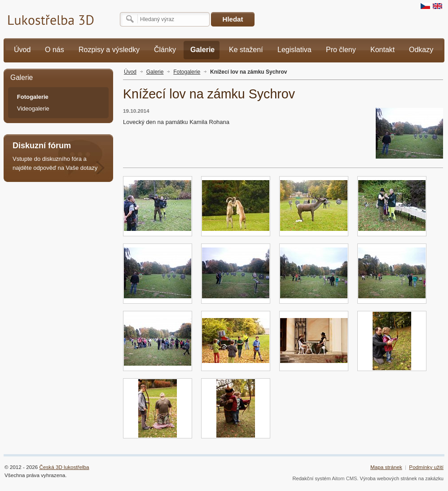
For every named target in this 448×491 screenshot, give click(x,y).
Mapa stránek (386, 467)
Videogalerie (33, 108)
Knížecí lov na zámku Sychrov (248, 72)
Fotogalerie (187, 72)
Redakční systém (311, 478)
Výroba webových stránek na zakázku (402, 478)
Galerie (155, 72)
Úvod (130, 72)
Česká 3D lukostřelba (64, 467)
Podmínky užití (426, 467)
